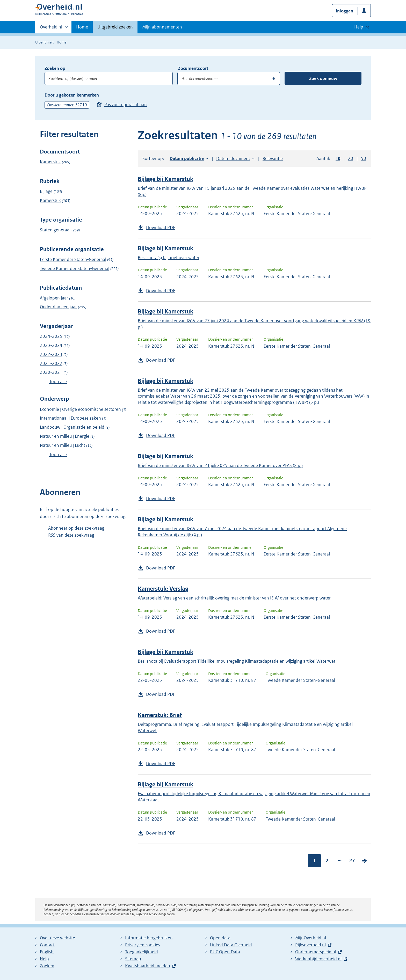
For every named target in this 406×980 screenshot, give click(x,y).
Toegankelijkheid (142, 952)
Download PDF (161, 228)
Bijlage (46, 191)
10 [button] (338, 158)
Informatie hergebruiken (149, 938)
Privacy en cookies (143, 945)
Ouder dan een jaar (58, 307)
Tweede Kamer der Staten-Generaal (75, 268)
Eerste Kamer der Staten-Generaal (73, 259)
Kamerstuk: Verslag (163, 589)
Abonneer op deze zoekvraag (76, 528)
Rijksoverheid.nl (310, 945)
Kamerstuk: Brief (160, 715)
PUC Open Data (225, 952)
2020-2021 (51, 372)
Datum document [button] (233, 158)
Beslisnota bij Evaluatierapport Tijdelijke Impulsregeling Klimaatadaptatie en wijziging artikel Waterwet (237, 661)
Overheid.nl (51, 28)
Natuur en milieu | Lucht (63, 445)
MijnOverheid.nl (311, 938)
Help (44, 959)
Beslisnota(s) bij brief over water (169, 258)
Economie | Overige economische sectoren (80, 409)
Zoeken (47, 966)
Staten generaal (55, 230)
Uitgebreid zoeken (115, 27)
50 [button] (364, 158)
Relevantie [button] (273, 158)
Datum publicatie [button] (187, 158)
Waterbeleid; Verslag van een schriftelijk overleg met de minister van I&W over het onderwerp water (234, 598)
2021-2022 (51, 363)
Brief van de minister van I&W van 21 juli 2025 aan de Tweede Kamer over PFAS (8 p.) (220, 465)
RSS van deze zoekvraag (71, 535)
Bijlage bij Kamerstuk (165, 179)
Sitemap (133, 959)
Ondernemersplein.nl (316, 952)
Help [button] (359, 27)
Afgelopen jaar (54, 298)
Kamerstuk (50, 162)
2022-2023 (51, 354)
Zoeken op (55, 68)
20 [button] (351, 158)
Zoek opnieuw (323, 78)
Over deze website (57, 938)
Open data (220, 938)
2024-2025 (51, 336)
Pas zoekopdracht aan (126, 105)
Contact (47, 945)
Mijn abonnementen (162, 27)
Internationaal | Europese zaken (70, 418)
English (47, 952)
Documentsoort (193, 68)
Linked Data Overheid (231, 945)
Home (82, 27)
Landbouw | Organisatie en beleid (72, 427)
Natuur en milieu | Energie (65, 436)
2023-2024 (51, 345)
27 (352, 861)
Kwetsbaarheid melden (148, 966)
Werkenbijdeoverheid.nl (318, 959)
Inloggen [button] (345, 11)
